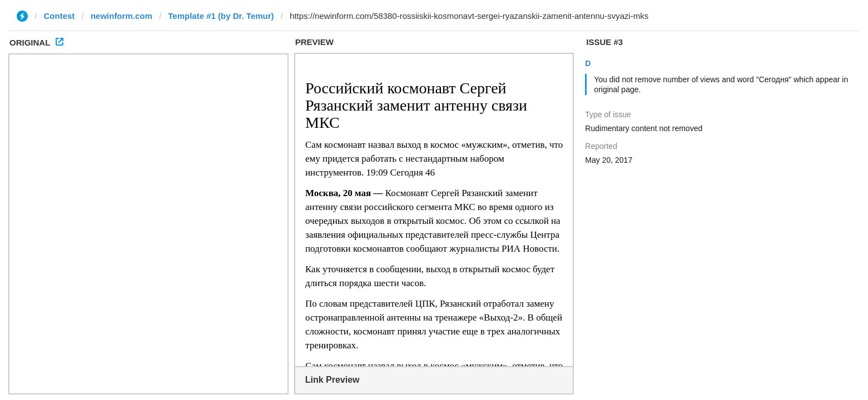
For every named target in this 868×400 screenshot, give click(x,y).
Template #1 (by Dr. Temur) (221, 16)
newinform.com (121, 16)
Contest (59, 16)
